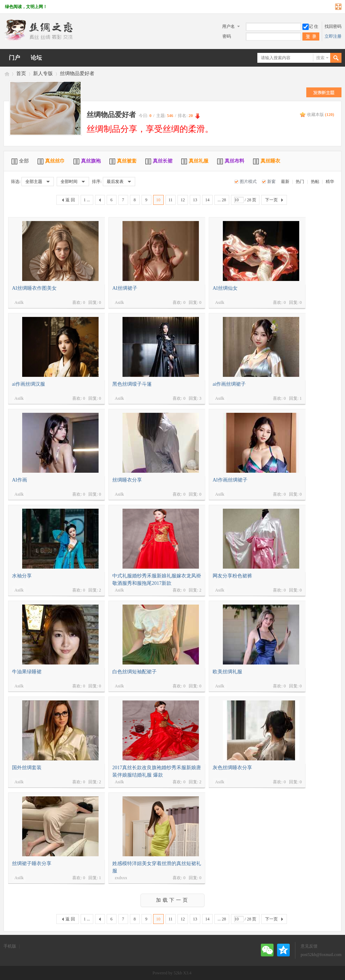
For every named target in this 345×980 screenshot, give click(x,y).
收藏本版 (321, 115)
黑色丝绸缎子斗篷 (132, 384)
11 (171, 200)
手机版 (10, 946)
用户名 (228, 26)
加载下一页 (173, 900)
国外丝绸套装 (27, 768)
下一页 (271, 200)
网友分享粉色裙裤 (232, 576)
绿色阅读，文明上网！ (26, 7)
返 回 (70, 200)
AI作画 (20, 480)
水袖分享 (22, 576)
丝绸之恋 (6, 73)
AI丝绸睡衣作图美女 (34, 288)
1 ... (87, 200)
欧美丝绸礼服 (227, 672)
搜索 (320, 58)
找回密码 (333, 26)
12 (183, 200)
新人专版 (43, 73)
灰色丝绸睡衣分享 (232, 768)
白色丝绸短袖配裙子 (134, 672)
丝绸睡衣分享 (127, 480)
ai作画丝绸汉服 (29, 384)
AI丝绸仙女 (225, 288)
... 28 (222, 200)
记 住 (310, 26)
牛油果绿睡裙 (27, 672)
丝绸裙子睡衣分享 (32, 863)
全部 (20, 161)
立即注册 (333, 36)
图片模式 (248, 182)
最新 (285, 182)
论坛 (36, 58)
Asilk (19, 302)
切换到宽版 (337, 7)
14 (207, 200)
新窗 (271, 182)
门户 (14, 58)
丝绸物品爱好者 (77, 73)
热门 (300, 182)
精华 (330, 182)
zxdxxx (121, 878)
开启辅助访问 (332, 7)
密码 (227, 36)
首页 (21, 73)
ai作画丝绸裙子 (229, 384)
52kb (178, 973)
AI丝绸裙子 (125, 288)
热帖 (315, 182)
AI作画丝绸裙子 (230, 480)
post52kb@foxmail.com (321, 955)
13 (195, 200)
